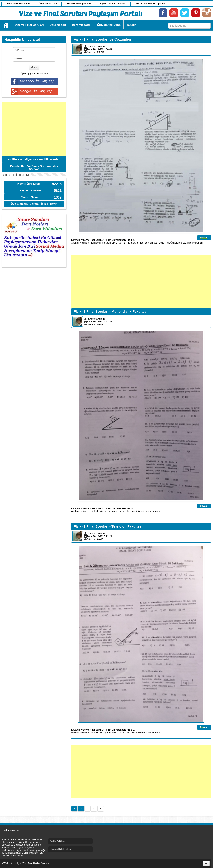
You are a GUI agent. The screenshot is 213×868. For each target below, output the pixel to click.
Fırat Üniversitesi (115, 240)
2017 (156, 243)
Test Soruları (146, 243)
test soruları (154, 511)
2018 (162, 243)
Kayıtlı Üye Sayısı (29, 184)
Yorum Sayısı (30, 197)
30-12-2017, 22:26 (103, 536)
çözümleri (188, 243)
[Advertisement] (34, 129)
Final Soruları (132, 243)
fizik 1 (102, 511)
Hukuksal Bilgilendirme (61, 849)
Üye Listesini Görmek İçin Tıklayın (34, 204)
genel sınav (111, 511)
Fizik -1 (131, 240)
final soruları (124, 511)
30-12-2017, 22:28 (103, 322)
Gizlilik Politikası (58, 841)
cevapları (198, 243)
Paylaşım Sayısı (30, 190)
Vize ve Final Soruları (93, 240)
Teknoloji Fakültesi (100, 243)
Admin (101, 47)
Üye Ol (24, 74)
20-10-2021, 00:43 (103, 49)
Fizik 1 (114, 243)
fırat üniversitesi (139, 511)
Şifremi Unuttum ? (39, 74)
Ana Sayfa (6, 25)
